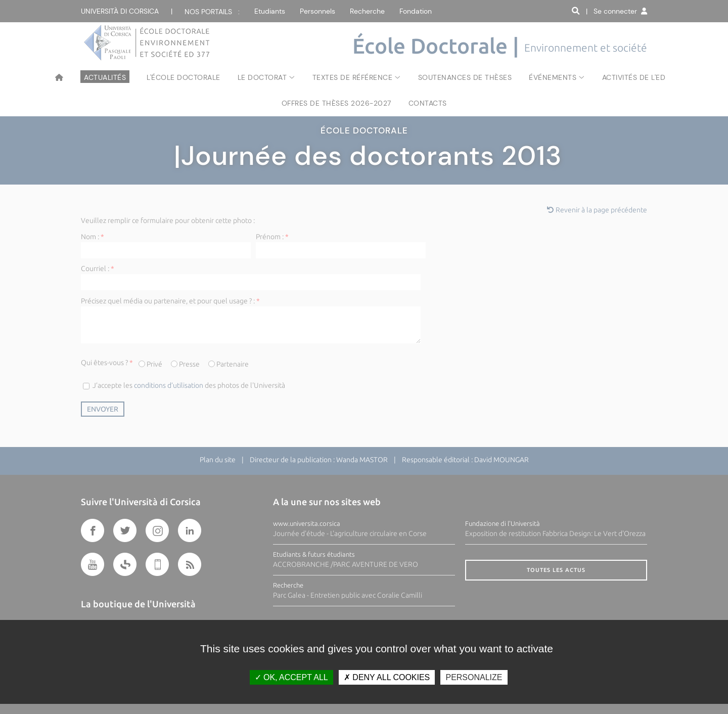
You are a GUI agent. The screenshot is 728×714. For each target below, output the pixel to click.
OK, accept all (291, 677)
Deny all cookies (387, 677)
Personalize (474, 677)
